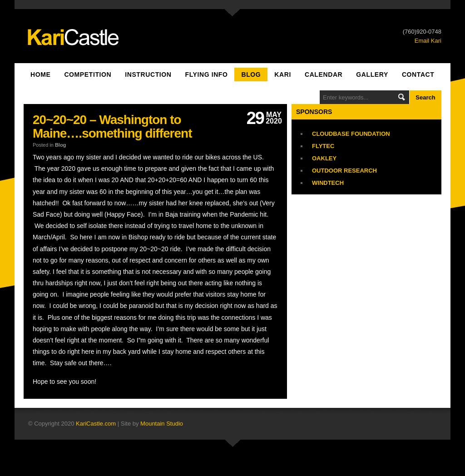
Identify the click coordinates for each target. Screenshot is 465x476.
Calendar (324, 74)
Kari (283, 74)
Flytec (323, 146)
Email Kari (428, 41)
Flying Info (207, 74)
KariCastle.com (96, 424)
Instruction (148, 74)
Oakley (324, 158)
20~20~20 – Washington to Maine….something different (112, 126)
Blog (251, 74)
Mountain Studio (162, 424)
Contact (418, 74)
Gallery (372, 74)
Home (40, 74)
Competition (88, 74)
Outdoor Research (344, 171)
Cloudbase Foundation (351, 134)
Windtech (328, 183)
